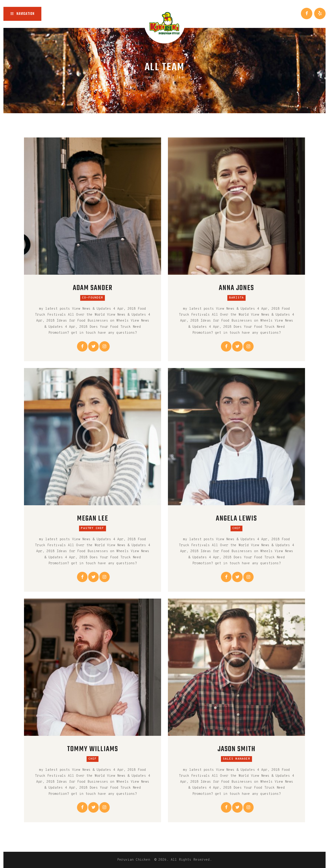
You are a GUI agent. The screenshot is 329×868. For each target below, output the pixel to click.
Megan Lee (93, 519)
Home (149, 77)
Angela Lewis (236, 519)
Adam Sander (93, 288)
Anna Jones (236, 288)
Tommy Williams (93, 749)
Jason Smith (236, 749)
